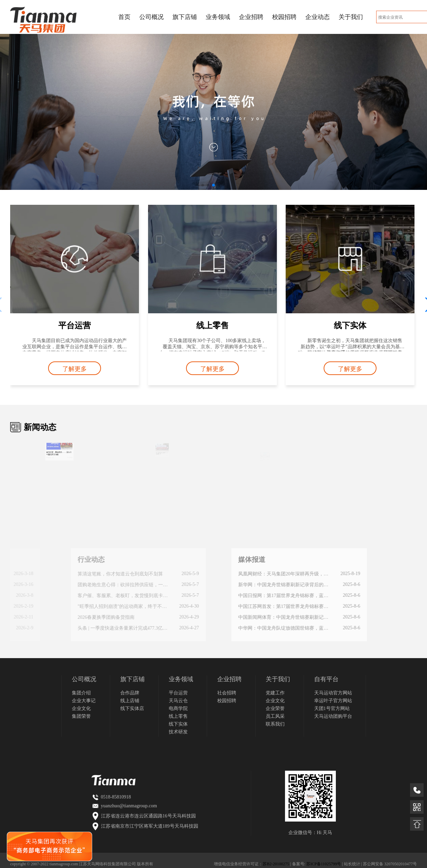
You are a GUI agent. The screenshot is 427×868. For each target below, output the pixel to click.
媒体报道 (191, 559)
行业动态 (35, 559)
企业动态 (318, 17)
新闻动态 (40, 427)
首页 (124, 17)
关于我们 (351, 17)
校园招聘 (284, 17)
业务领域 (218, 17)
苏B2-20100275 (276, 864)
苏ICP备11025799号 (324, 864)
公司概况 (151, 17)
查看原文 (64, 456)
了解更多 (75, 369)
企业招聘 (251, 17)
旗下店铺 (185, 17)
